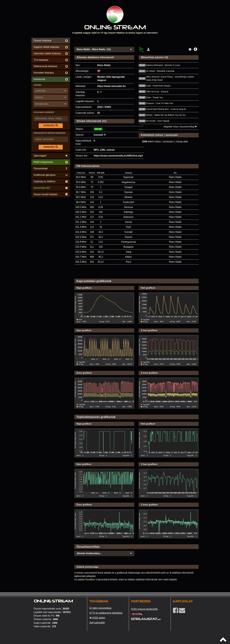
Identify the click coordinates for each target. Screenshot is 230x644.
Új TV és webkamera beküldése (106, 613)
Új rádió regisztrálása (100, 608)
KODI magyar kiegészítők (144, 609)
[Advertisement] (137, 41)
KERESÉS (51, 125)
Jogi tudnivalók (97, 623)
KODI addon (97, 618)
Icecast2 (98, 135)
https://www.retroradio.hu (111, 86)
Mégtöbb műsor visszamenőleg (180, 127)
